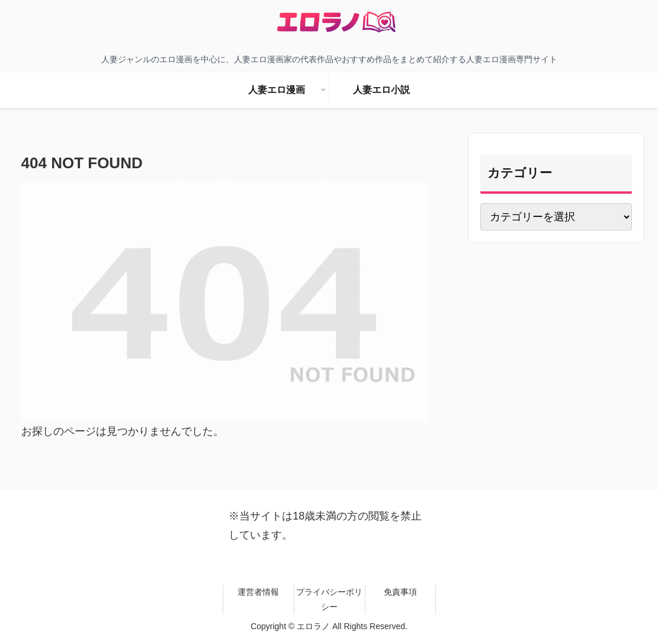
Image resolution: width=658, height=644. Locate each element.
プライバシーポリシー (329, 599)
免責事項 (400, 592)
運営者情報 (258, 592)
